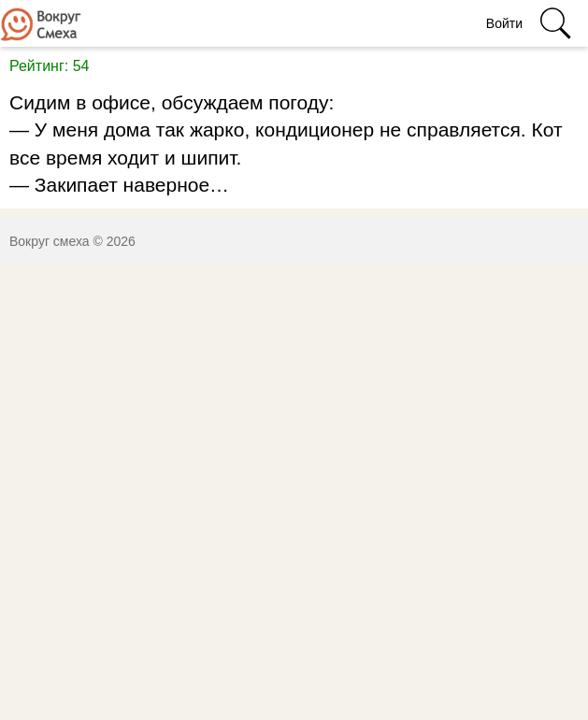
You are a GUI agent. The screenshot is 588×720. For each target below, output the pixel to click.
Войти (504, 23)
